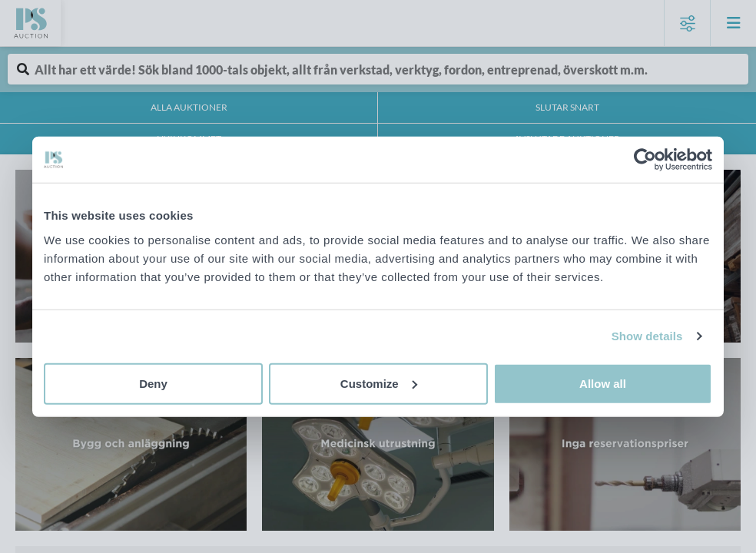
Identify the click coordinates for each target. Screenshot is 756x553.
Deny (153, 383)
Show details (647, 336)
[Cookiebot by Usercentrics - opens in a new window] (645, 160)
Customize (379, 383)
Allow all (603, 383)
